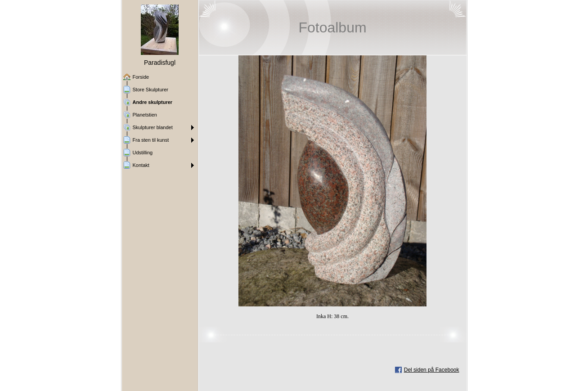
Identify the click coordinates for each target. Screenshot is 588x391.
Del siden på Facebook (432, 370)
